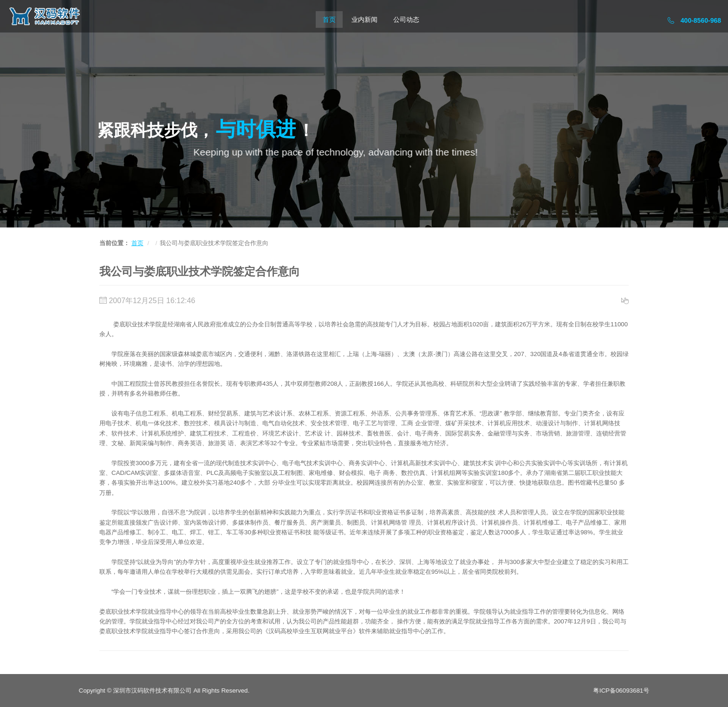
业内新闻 (364, 19)
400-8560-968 (694, 20)
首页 (329, 19)
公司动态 (406, 19)
